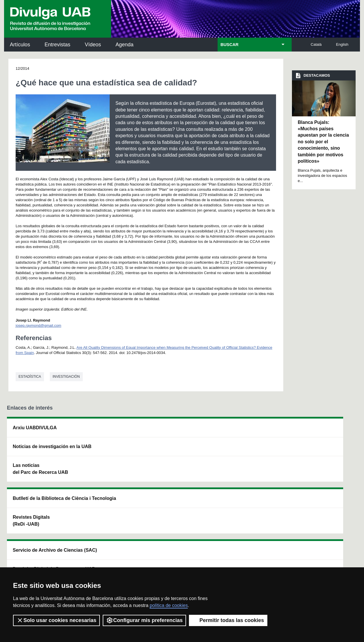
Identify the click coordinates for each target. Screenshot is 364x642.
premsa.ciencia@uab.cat (214, 528)
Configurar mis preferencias (144, 620)
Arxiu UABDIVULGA (35, 428)
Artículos (20, 45)
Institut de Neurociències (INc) (320, 431)
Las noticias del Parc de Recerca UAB (40, 476)
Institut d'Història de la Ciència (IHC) (248, 431)
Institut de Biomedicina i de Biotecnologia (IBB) (320, 490)
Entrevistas (57, 45)
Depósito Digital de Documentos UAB (174, 457)
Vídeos (93, 45)
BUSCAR (229, 45)
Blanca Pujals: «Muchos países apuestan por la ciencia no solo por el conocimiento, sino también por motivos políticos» (323, 142)
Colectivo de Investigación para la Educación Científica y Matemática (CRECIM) (248, 464)
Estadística (30, 377)
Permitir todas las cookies (228, 620)
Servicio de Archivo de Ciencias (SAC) (178, 431)
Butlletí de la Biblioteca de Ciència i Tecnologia (108, 431)
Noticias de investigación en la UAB (41, 450)
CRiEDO (232, 493)
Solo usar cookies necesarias (56, 620)
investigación (66, 377)
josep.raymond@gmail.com (38, 325)
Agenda (124, 45)
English (342, 44)
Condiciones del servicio (110, 558)
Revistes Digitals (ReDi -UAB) (101, 457)
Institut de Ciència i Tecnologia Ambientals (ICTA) (318, 460)
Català (316, 44)
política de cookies (169, 605)
